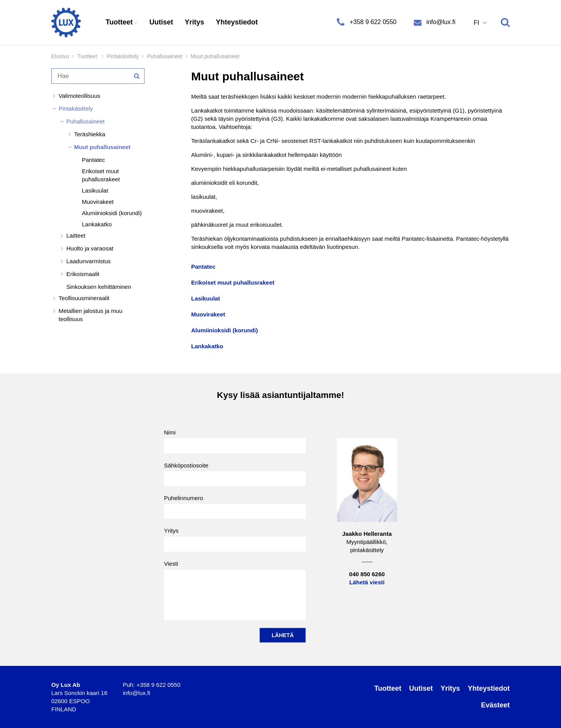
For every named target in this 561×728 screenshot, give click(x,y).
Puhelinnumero (235, 507)
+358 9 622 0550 (373, 22)
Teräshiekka (90, 134)
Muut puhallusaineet (102, 147)
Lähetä (283, 635)
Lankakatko (97, 224)
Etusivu (60, 56)
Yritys (195, 22)
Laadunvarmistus (89, 261)
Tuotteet (120, 22)
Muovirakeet (98, 202)
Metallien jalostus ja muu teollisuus (91, 315)
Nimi (235, 441)
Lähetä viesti (367, 582)
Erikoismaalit (83, 274)
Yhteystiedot (237, 22)
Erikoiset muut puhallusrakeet (101, 175)
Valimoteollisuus (79, 96)
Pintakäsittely (123, 56)
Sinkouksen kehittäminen (99, 287)
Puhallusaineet (165, 56)
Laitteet (76, 235)
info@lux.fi (440, 22)
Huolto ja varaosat (90, 248)
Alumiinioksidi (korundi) (112, 213)
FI (477, 23)
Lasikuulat (95, 190)
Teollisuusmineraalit (84, 298)
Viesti (235, 590)
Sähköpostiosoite (235, 474)
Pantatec (93, 160)
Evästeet (495, 705)
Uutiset (161, 22)
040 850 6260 (367, 574)
